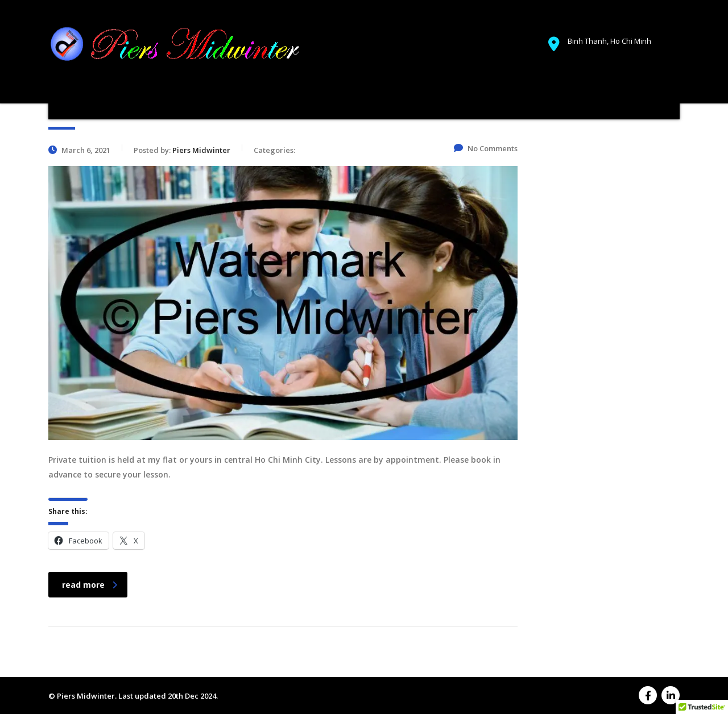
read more (90, 585)
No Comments (486, 148)
